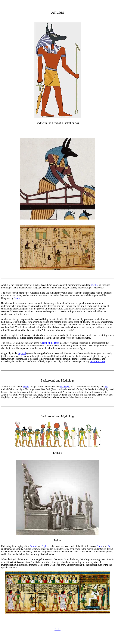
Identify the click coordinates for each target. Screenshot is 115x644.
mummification (97, 361)
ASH (57, 629)
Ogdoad (22, 353)
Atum (100, 546)
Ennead (33, 546)
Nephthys (65, 387)
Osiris (26, 387)
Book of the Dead (51, 343)
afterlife (95, 285)
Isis (106, 387)
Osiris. (17, 298)
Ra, (109, 546)
